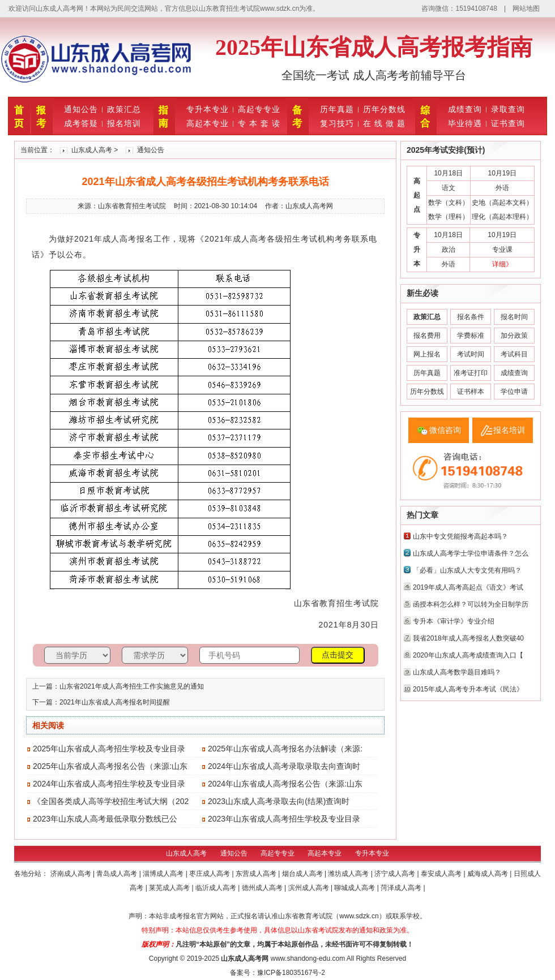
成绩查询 (465, 109)
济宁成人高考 (396, 874)
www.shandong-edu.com (308, 958)
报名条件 (471, 317)
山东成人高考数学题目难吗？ (457, 672)
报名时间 (514, 317)
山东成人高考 (92, 150)
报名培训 (124, 123)
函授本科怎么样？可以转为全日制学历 (471, 604)
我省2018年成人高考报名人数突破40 (468, 638)
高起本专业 (208, 123)
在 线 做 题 (384, 123)
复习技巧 (337, 123)
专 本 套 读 (259, 123)
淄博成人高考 (164, 874)
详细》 (502, 264)
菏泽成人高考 (402, 888)
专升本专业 (208, 109)
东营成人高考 (257, 874)
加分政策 (514, 336)
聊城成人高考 (355, 888)
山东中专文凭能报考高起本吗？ (460, 536)
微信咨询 (445, 430)
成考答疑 (81, 123)
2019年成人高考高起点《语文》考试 (468, 587)
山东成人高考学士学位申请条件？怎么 (471, 553)
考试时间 (471, 354)
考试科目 (514, 354)
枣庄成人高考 (210, 874)
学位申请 (514, 392)
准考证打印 (471, 373)
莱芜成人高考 (170, 888)
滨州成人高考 (309, 888)
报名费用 (427, 336)
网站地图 (526, 8)
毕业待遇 (465, 123)
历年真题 (337, 109)
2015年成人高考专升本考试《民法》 (468, 689)
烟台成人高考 (303, 874)
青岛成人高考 (118, 874)
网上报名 (427, 354)
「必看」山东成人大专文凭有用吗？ (467, 570)
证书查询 (508, 123)
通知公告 (81, 109)
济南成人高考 (72, 874)
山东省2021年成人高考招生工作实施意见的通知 (132, 686)
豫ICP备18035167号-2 (291, 973)
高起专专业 (259, 109)
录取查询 (508, 109)
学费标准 (471, 336)
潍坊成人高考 (349, 874)
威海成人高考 (488, 874)
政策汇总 (124, 109)
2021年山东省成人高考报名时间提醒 (115, 702)
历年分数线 (384, 109)
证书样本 (471, 392)
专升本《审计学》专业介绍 (454, 621)
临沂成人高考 (217, 888)
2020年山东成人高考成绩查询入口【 (468, 655)
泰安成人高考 (442, 874)
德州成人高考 (263, 888)
